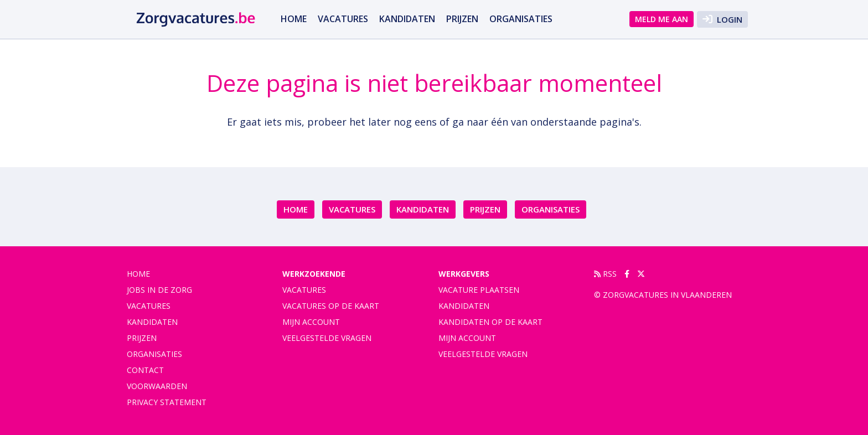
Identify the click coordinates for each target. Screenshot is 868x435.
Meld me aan (662, 19)
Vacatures (304, 290)
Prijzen (462, 19)
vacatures (343, 19)
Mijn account (311, 322)
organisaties (521, 19)
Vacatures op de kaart (331, 306)
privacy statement (167, 402)
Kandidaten (407, 19)
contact (145, 370)
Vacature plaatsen (479, 290)
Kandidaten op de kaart (490, 322)
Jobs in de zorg (159, 290)
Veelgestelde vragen (327, 338)
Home (294, 19)
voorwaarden (157, 386)
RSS (605, 274)
